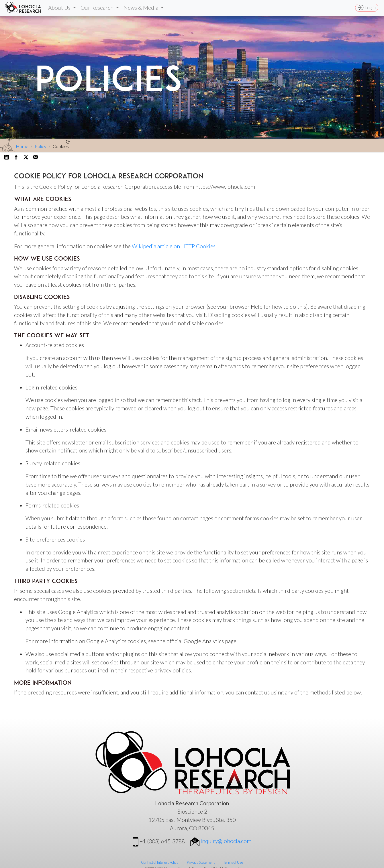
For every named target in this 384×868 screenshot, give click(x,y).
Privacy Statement (201, 862)
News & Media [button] (141, 8)
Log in (367, 7)
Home (22, 146)
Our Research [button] (98, 8)
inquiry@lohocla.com (221, 841)
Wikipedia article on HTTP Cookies (174, 246)
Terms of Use (233, 862)
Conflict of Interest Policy (160, 862)
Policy (41, 146)
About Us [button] (60, 8)
